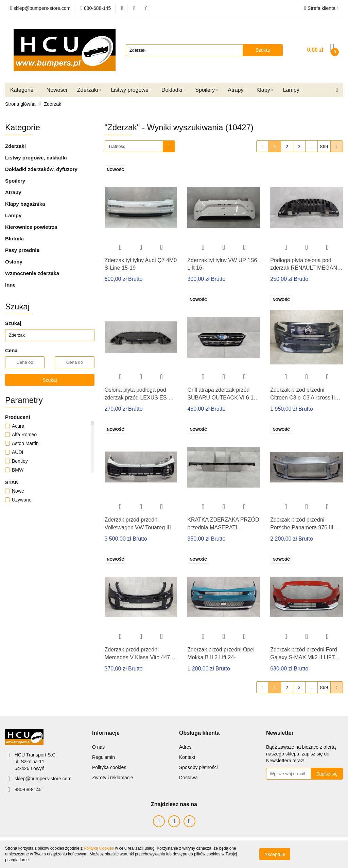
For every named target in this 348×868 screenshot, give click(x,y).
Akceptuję (275, 854)
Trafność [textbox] (117, 146)
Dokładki (173, 90)
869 (324, 147)
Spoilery (206, 90)
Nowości (57, 90)
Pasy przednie (22, 250)
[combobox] (140, 146)
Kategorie (23, 90)
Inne (10, 285)
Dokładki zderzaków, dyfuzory (41, 169)
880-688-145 (28, 789)
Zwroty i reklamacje (113, 778)
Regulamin (103, 757)
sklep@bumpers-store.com (43, 779)
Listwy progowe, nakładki (36, 158)
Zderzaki (89, 90)
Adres (185, 747)
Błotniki (14, 239)
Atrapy (237, 90)
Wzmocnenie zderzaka (32, 273)
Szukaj (50, 380)
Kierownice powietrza (31, 227)
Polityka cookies (109, 767)
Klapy (265, 90)
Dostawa (188, 778)
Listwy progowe (131, 90)
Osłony (14, 262)
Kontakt (187, 757)
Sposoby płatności (198, 767)
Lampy (293, 90)
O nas (98, 747)
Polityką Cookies (99, 848)
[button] (106, 733)
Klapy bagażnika (25, 204)
